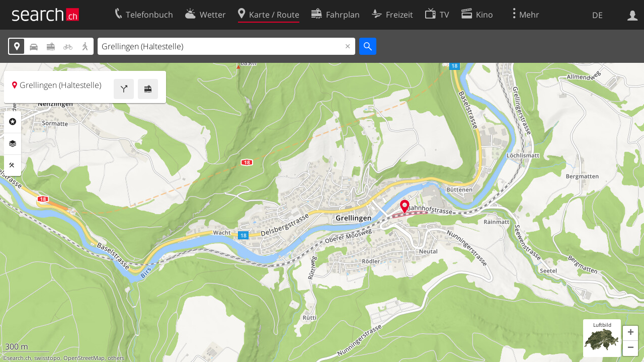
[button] (630, 333)
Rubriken (13, 122)
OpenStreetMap (84, 358)
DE (597, 15)
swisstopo (47, 358)
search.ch (19, 358)
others (116, 358)
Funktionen (13, 165)
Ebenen (13, 144)
